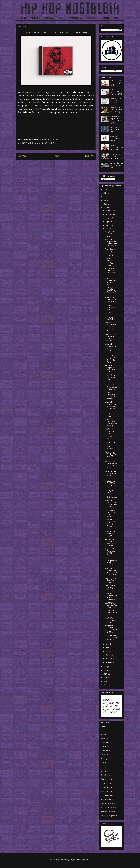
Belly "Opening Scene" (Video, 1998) (115, 130)
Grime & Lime (105, 775)
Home (56, 156)
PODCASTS (105, 18)
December (109, 211)
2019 (105, 667)
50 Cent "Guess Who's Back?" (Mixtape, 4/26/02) (117, 157)
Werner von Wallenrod (108, 812)
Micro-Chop (105, 767)
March (108, 655)
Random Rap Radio (107, 800)
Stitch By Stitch (106, 779)
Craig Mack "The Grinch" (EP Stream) (111, 234)
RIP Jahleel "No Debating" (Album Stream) (111, 588)
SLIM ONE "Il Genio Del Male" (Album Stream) (111, 605)
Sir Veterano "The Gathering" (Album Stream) (111, 414)
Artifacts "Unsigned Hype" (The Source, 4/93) (117, 165)
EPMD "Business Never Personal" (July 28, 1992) (111, 300)
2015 (105, 681)
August (108, 225)
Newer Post (23, 156)
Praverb (104, 735)
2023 (105, 197)
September (109, 222)
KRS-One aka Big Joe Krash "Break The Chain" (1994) (116, 92)
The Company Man (107, 796)
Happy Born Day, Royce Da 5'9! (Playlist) (111, 580)
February (109, 659)
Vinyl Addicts (105, 739)
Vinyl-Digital (105, 759)
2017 (105, 674)
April (107, 652)
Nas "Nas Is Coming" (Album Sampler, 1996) (111, 620)
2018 (105, 671)
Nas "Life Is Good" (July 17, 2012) (111, 431)
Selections (42, 143)
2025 (105, 190)
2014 (105, 685)
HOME (24, 18)
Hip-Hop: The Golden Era (109, 808)
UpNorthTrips (105, 763)
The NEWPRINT (106, 783)
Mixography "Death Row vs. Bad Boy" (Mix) (117, 138)
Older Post (89, 156)
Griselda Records (32, 143)
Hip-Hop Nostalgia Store (109, 816)
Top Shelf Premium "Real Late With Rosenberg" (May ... (111, 327)
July (107, 229)
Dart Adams (105, 747)
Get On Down (105, 755)
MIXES (61, 18)
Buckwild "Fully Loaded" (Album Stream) (111, 613)
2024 (105, 193)
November (109, 215)
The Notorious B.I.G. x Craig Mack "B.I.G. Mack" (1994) (117, 110)
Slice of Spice (105, 751)
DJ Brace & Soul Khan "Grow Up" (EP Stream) (111, 638)
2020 (23, 143)
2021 (105, 204)
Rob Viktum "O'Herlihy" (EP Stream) (111, 307)
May (107, 648)
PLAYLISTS (91, 18)
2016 (105, 678)
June (107, 644)
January (108, 662)
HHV (102, 731)
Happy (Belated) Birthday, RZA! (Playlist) (111, 534)
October (109, 218)
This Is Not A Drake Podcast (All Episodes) (111, 387)
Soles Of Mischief (107, 792)
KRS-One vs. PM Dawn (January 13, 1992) (116, 83)
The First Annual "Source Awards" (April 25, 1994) (116, 101)
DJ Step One (105, 743)
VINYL (117, 18)
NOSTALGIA (49, 18)
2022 (105, 200)
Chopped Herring (106, 787)
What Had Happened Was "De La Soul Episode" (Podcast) (111, 524)
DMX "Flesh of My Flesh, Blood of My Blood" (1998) (117, 147)
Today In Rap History (108, 804)
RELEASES (35, 18)
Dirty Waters (105, 771)
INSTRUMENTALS (75, 18)
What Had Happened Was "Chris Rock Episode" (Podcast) (111, 348)
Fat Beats (104, 727)
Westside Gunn (52, 143)
